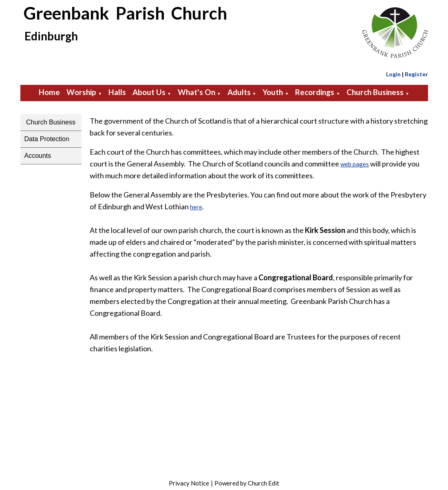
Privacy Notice (189, 483)
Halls (117, 92)
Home (49, 92)
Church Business (375, 92)
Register (416, 74)
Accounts (38, 156)
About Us (149, 92)
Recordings (315, 92)
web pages (355, 164)
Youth (273, 92)
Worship (81, 92)
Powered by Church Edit (247, 483)
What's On (196, 92)
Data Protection (47, 139)
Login (393, 74)
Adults (239, 92)
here (196, 207)
